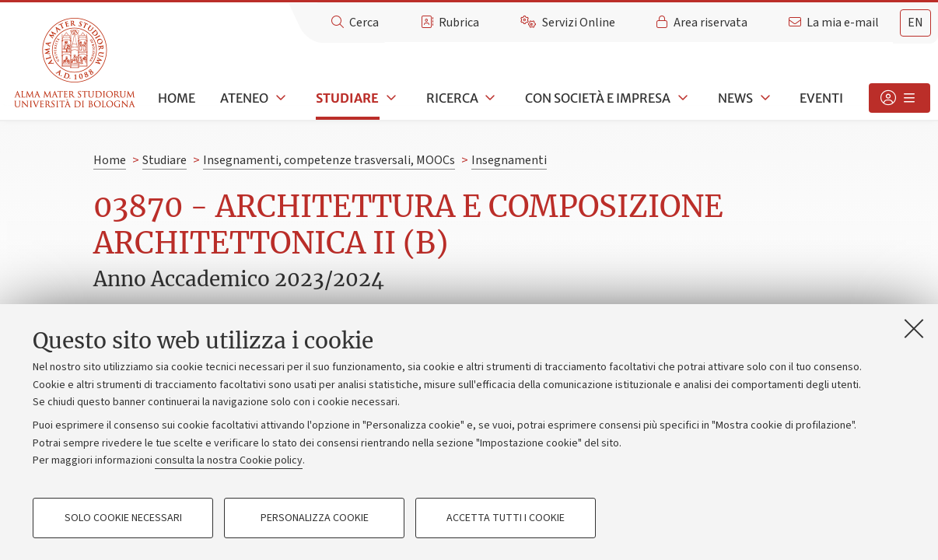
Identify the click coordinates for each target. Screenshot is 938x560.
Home (177, 98)
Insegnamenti (509, 160)
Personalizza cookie (315, 518)
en (915, 23)
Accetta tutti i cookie (506, 518)
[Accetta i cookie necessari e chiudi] (914, 328)
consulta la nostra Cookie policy (229, 460)
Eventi (821, 98)
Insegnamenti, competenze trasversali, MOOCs (329, 160)
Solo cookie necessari (123, 518)
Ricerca (452, 98)
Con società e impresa (598, 98)
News (735, 98)
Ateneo (244, 98)
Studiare (347, 98)
